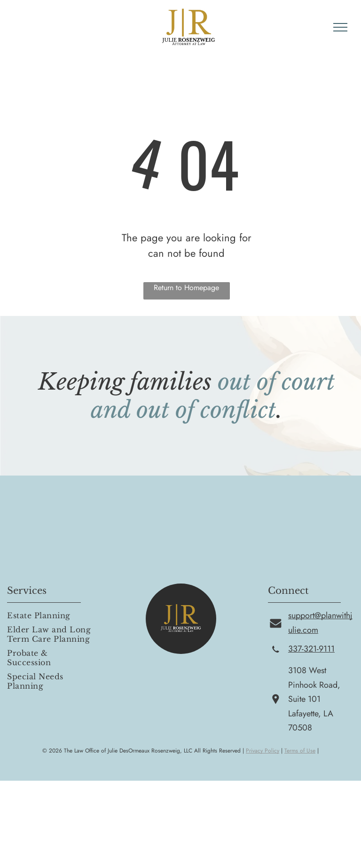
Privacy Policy (263, 751)
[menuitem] (50, 615)
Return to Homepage (186, 288)
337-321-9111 (311, 649)
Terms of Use (300, 751)
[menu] (340, 27)
